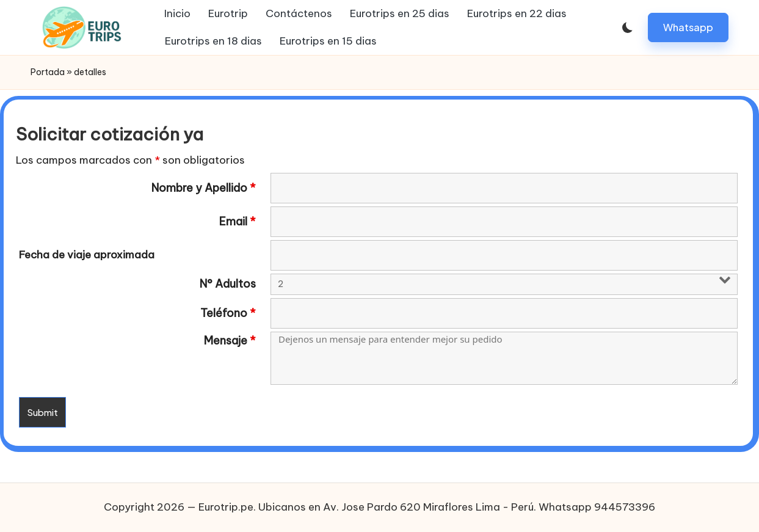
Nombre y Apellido (204, 188)
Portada (48, 72)
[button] (688, 27)
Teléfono (228, 313)
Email (238, 222)
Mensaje (230, 341)
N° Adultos (228, 284)
